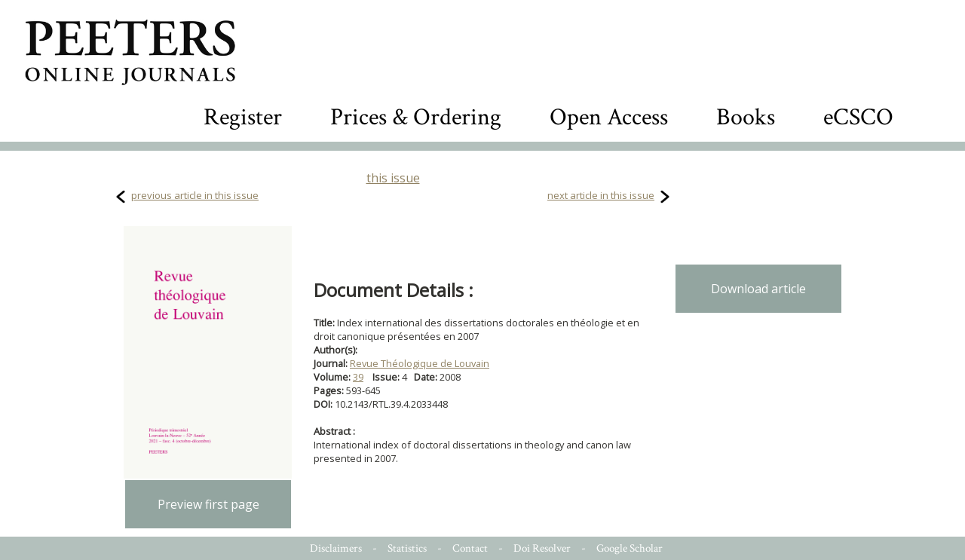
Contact (470, 548)
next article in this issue (601, 195)
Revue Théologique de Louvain (420, 363)
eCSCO (858, 117)
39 (358, 377)
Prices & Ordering (416, 117)
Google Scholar (630, 548)
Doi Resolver (542, 548)
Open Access (609, 117)
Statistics (407, 548)
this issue (393, 178)
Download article (758, 289)
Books (746, 117)
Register (243, 117)
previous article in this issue (195, 195)
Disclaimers (336, 548)
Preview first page (208, 504)
